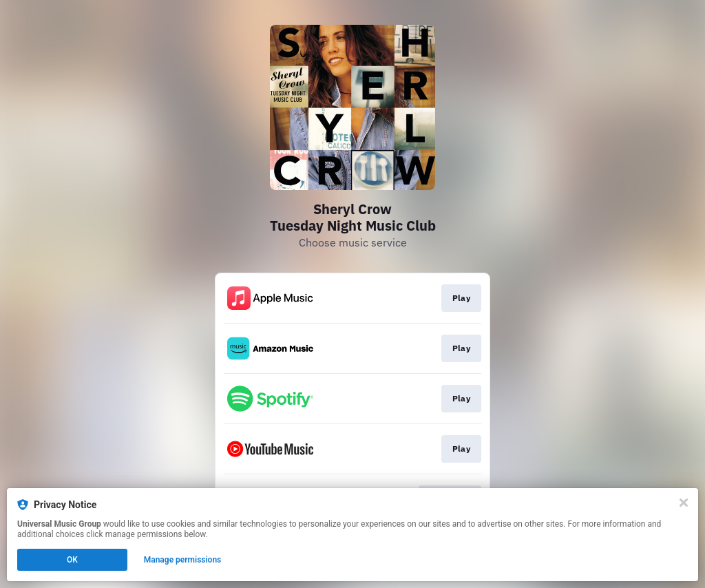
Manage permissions (183, 560)
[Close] (684, 503)
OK (72, 560)
